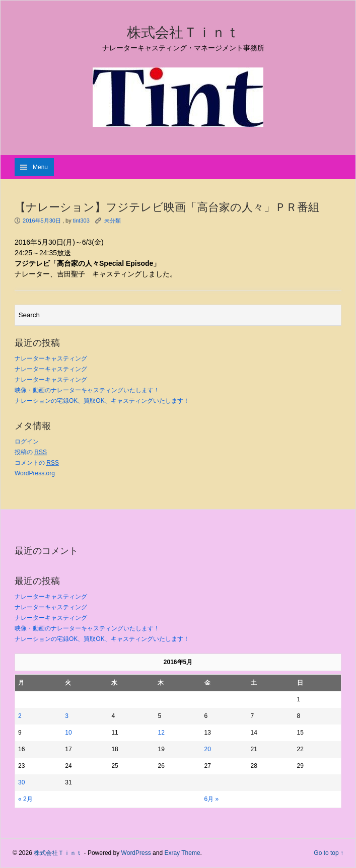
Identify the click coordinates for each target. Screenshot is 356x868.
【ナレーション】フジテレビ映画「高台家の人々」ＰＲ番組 (167, 207)
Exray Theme (182, 853)
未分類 (113, 221)
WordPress (136, 853)
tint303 (81, 221)
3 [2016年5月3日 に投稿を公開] (67, 716)
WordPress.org (35, 473)
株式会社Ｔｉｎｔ (183, 32)
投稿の (31, 452)
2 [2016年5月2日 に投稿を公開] (20, 716)
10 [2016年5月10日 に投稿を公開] (68, 733)
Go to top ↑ (329, 853)
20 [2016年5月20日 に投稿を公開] (208, 749)
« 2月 (25, 799)
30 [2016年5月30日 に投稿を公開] (21, 782)
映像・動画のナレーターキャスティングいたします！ (87, 390)
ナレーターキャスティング (51, 358)
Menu (40, 167)
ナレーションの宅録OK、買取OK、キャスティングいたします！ (102, 401)
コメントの (37, 463)
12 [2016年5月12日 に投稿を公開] (161, 733)
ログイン (27, 442)
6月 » (212, 799)
